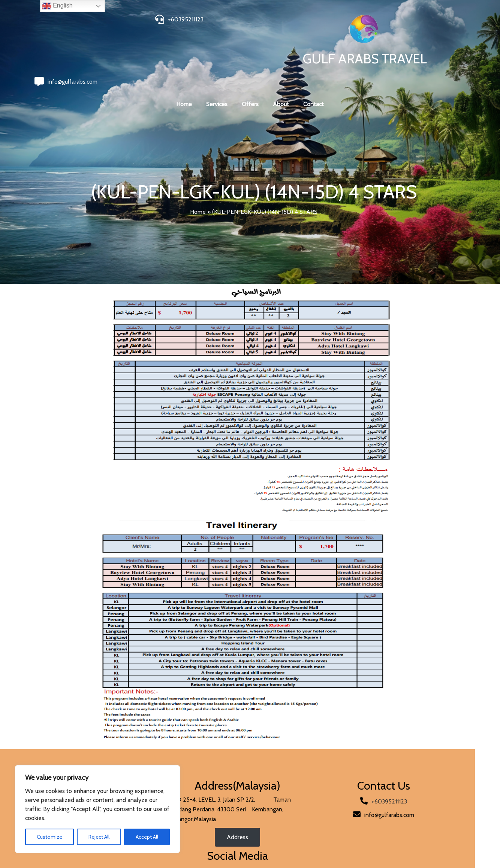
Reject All (99, 837)
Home (198, 193)
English (58, 6)
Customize (49, 837)
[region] (97, 809)
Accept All (147, 837)
